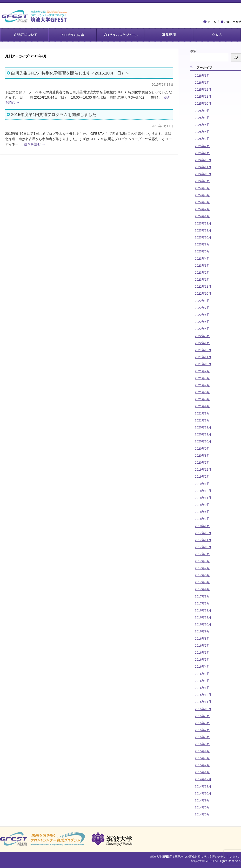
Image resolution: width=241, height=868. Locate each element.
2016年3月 (202, 674)
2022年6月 (202, 315)
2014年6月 (202, 807)
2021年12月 (203, 350)
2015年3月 (202, 758)
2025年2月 (202, 146)
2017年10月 (203, 547)
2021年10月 (203, 364)
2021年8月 (202, 378)
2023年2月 (202, 273)
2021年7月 (202, 385)
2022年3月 (202, 336)
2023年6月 (202, 251)
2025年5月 (202, 125)
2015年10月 (203, 709)
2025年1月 (202, 153)
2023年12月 (203, 223)
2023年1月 (202, 280)
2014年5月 (202, 814)
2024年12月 (203, 160)
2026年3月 (202, 76)
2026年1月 (202, 83)
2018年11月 (203, 498)
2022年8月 (202, 301)
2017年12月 (203, 533)
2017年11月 (203, 540)
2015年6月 (202, 737)
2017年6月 (202, 575)
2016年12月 (203, 610)
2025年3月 (202, 139)
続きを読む (34, 144)
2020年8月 (202, 456)
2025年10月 (203, 104)
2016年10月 (203, 624)
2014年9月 (202, 800)
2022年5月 (202, 322)
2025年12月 (203, 90)
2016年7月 (202, 646)
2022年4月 (202, 329)
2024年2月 (202, 209)
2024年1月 (202, 216)
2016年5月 (202, 660)
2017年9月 (202, 554)
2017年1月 (202, 603)
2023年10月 (203, 237)
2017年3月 (202, 596)
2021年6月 (202, 392)
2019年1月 (202, 484)
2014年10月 (203, 793)
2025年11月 (203, 97)
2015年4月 (202, 751)
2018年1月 (202, 526)
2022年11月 (203, 287)
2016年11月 (203, 617)
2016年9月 (202, 631)
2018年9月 (202, 505)
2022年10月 (203, 294)
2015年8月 (202, 723)
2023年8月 (202, 244)
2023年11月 (203, 230)
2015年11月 (203, 702)
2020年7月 (202, 463)
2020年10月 (203, 441)
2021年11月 (203, 357)
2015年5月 (202, 744)
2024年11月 (203, 167)
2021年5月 (202, 399)
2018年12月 (203, 491)
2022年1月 (202, 343)
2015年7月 (202, 730)
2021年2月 (202, 420)
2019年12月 (203, 470)
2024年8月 (202, 188)
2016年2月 (202, 681)
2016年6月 (202, 653)
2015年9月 (202, 716)
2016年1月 (202, 688)
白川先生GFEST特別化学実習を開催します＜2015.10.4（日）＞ (70, 73)
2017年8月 (202, 561)
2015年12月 (203, 695)
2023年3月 (202, 266)
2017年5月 (202, 582)
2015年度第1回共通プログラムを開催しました (54, 115)
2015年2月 (202, 765)
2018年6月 (202, 512)
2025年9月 (202, 111)
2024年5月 (202, 195)
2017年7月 (202, 568)
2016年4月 (202, 667)
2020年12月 (203, 427)
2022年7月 (202, 308)
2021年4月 (202, 406)
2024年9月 (202, 181)
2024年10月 (203, 174)
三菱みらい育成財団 (187, 857)
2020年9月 (202, 449)
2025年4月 (202, 132)
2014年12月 (203, 779)
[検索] (236, 57)
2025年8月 (202, 118)
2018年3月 (202, 519)
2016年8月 (202, 639)
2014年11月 (203, 786)
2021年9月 (202, 371)
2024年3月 (202, 202)
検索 (193, 51)
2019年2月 (202, 477)
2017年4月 (202, 589)
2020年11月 (203, 434)
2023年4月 (202, 259)
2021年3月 (202, 413)
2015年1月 (202, 772)
